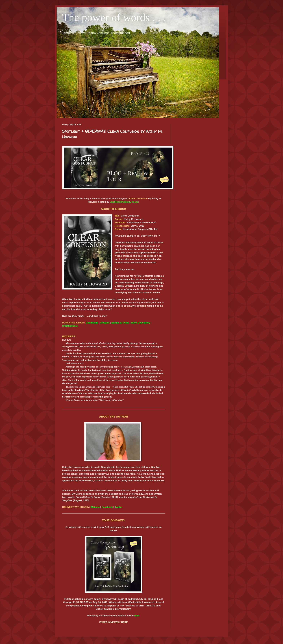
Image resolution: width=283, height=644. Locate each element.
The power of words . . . (114, 17)
